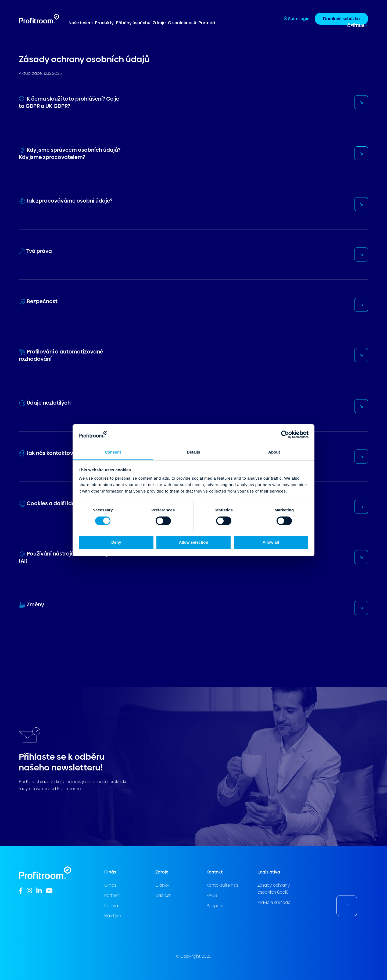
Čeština (356, 26)
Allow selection (193, 542)
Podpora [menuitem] (215, 906)
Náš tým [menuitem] (113, 916)
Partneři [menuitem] (207, 23)
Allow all (271, 542)
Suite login (297, 19)
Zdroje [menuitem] (159, 23)
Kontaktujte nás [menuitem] (222, 885)
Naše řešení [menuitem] (81, 23)
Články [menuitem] (162, 885)
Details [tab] (193, 452)
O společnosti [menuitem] (182, 23)
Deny (116, 542)
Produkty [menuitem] (104, 23)
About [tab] (274, 452)
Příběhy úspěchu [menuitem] (133, 23)
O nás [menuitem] (110, 885)
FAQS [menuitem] (212, 895)
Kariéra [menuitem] (111, 906)
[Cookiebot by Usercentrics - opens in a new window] (285, 434)
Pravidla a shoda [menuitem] (274, 902)
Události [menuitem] (163, 895)
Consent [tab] (113, 452)
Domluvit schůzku (341, 19)
